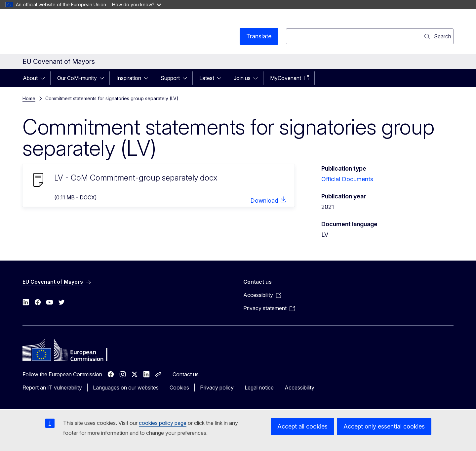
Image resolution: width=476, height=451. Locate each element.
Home (29, 98)
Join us (242, 78)
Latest (207, 78)
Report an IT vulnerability (52, 388)
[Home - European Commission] (76, 33)
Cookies (179, 388)
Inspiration (129, 78)
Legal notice (259, 388)
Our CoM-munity (77, 78)
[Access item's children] (45, 78)
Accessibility (299, 388)
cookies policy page (163, 423)
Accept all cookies (302, 426)
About (30, 78)
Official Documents (347, 179)
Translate (259, 36)
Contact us (186, 374)
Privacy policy (217, 388)
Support (170, 78)
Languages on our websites (126, 388)
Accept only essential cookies (384, 426)
